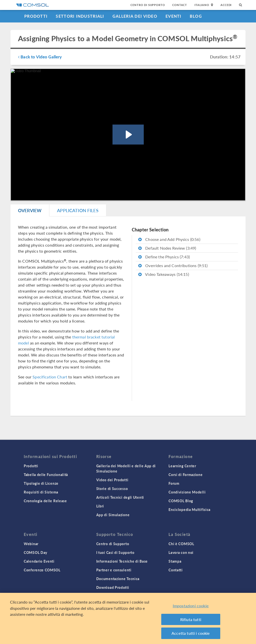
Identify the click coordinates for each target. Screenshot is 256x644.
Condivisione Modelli (187, 492)
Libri (100, 506)
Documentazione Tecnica (118, 579)
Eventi (173, 16)
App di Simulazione (113, 515)
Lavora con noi (181, 552)
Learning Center (182, 466)
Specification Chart (50, 377)
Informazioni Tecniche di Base (122, 561)
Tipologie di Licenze (41, 483)
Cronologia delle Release (45, 501)
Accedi (226, 5)
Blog (196, 16)
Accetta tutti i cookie (191, 634)
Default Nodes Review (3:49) (167, 248)
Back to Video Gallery (40, 57)
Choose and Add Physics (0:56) (169, 239)
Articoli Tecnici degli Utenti (120, 497)
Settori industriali (80, 16)
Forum (174, 483)
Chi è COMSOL (181, 544)
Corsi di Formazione (185, 475)
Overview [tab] (30, 210)
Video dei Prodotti (112, 480)
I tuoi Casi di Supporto (115, 552)
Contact (180, 5)
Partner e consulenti (114, 570)
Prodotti (36, 16)
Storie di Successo (112, 488)
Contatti (176, 570)
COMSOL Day (35, 552)
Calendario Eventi (39, 561)
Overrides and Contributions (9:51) (173, 265)
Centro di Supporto (148, 5)
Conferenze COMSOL (42, 570)
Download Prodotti (113, 587)
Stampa (175, 561)
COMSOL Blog (181, 501)
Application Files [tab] (78, 210)
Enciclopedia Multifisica (189, 509)
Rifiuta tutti (191, 620)
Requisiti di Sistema (41, 492)
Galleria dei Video (135, 16)
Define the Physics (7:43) (164, 257)
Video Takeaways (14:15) (164, 274)
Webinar (31, 544)
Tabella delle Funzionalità (46, 475)
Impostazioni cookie (191, 606)
